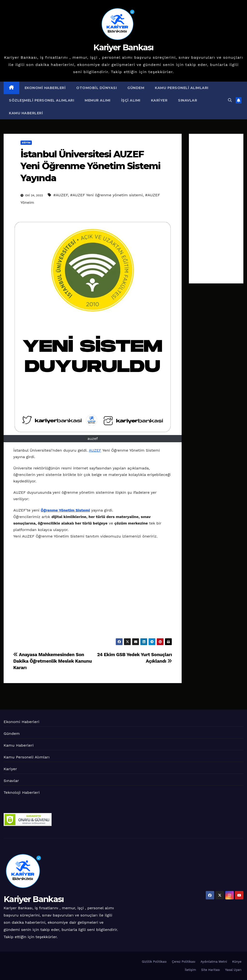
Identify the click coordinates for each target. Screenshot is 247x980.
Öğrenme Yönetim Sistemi (65, 510)
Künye (237, 962)
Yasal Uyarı (233, 970)
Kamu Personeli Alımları (182, 88)
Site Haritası (211, 970)
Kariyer (159, 100)
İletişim (190, 970)
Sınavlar (188, 100)
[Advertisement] (216, 209)
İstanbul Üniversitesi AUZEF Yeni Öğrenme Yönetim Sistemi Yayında (90, 166)
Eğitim (26, 143)
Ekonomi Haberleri (45, 88)
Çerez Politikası (184, 962)
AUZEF (95, 450)
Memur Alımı (98, 100)
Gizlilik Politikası (154, 962)
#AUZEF (61, 195)
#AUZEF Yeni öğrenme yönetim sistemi (106, 195)
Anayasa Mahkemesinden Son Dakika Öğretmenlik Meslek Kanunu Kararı (53, 661)
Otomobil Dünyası (96, 88)
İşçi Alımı (131, 100)
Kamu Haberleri (26, 113)
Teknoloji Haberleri (22, 792)
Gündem (136, 88)
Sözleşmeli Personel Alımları (41, 100)
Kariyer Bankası (123, 47)
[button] (230, 100)
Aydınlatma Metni (214, 962)
